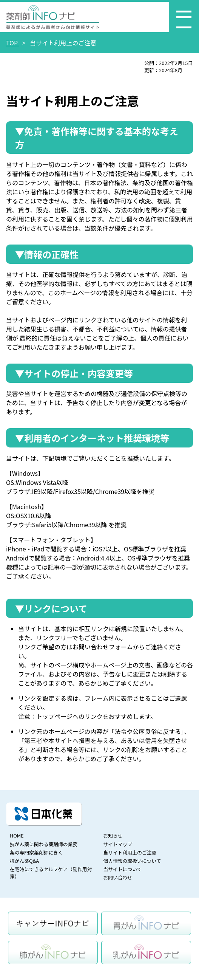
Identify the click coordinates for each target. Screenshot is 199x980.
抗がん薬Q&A (24, 861)
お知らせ (113, 835)
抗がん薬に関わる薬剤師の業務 (44, 844)
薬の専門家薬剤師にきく (36, 852)
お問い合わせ (118, 877)
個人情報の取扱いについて (132, 861)
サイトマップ (118, 844)
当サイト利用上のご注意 (130, 852)
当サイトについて (122, 869)
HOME (17, 835)
